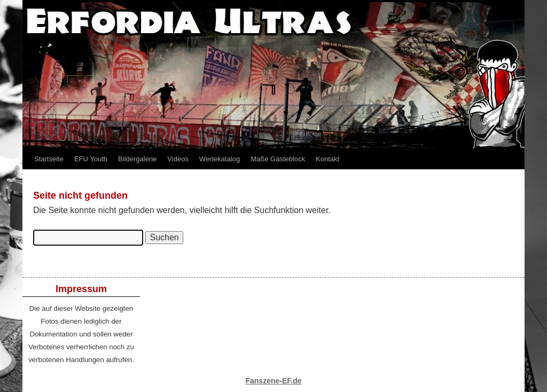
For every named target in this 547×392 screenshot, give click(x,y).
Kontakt (327, 159)
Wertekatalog (220, 159)
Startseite (49, 159)
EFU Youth (91, 159)
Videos (178, 159)
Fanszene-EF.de (273, 381)
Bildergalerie (137, 159)
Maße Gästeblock (278, 159)
